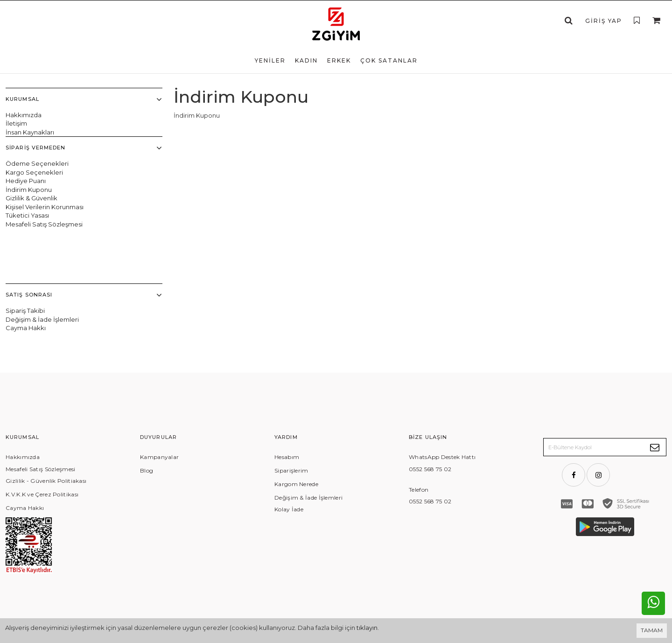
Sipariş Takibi (25, 255)
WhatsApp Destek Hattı (442, 375)
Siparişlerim (291, 389)
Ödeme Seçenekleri (37, 163)
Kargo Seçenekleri (34, 172)
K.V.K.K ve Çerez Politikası (42, 413)
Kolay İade (289, 427)
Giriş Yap (604, 21)
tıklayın (367, 628)
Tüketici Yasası (27, 215)
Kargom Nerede (296, 402)
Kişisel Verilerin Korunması (45, 207)
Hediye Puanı (26, 181)
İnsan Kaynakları (30, 132)
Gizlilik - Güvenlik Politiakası (46, 399)
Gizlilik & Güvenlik (31, 198)
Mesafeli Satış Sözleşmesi (44, 224)
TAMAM (652, 630)
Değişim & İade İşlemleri (42, 264)
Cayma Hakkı (26, 273)
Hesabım (287, 375)
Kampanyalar (159, 375)
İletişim (16, 123)
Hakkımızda (24, 115)
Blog (147, 389)
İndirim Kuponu (29, 190)
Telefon (419, 408)
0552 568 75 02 (430, 387)
